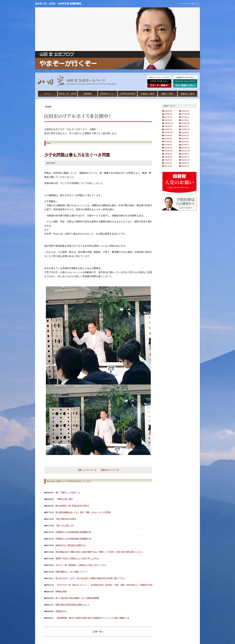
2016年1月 (168, 129)
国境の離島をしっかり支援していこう (72, 572)
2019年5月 (168, 111)
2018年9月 (185, 111)
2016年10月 (186, 123)
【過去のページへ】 (110, 470)
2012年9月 (168, 154)
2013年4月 (168, 145)
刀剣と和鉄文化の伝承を (66, 519)
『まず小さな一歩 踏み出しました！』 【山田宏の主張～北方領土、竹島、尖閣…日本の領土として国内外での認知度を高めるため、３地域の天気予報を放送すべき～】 (128, 585)
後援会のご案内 (187, 94)
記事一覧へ (98, 632)
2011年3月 (185, 163)
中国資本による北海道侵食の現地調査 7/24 (73, 532)
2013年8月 (168, 142)
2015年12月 (186, 129)
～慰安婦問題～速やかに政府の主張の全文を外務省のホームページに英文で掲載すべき (92, 618)
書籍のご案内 (167, 94)
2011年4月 (168, 163)
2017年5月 (185, 117)
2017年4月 (168, 120)
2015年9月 (185, 132)
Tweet (48, 107)
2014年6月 (168, 139)
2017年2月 (185, 120)
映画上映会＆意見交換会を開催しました (73, 605)
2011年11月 (186, 160)
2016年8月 (168, 126)
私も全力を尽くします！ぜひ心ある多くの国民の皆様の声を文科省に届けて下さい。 (91, 578)
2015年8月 (168, 135)
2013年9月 (185, 139)
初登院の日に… (62, 611)
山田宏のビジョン (107, 94)
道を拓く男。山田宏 (68, 94)
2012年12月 (186, 148)
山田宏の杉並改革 (128, 94)
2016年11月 (169, 123)
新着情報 (88, 94)
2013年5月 (185, 142)
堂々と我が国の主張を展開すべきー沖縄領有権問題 (77, 598)
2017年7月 (168, 117)
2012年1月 (168, 160)
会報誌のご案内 (148, 94)
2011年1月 (185, 166)
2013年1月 (168, 148)
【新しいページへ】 (87, 470)
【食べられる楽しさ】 (65, 526)
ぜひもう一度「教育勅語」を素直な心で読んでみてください (81, 565)
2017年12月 (186, 114)
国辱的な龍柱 (61, 592)
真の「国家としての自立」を (68, 493)
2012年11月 (169, 151)
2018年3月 (168, 114)
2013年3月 (185, 145)
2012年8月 (185, 154)
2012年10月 (186, 151)
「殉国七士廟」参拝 (64, 499)
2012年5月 (168, 157)
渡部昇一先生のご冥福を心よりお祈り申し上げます (77, 559)
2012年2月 (185, 157)
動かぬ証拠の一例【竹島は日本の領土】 (73, 506)
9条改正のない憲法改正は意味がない (71, 545)
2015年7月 (185, 135)
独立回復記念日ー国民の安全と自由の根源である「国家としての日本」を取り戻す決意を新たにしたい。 (100, 552)
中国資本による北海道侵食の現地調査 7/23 (73, 539)
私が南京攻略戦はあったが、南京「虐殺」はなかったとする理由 (83, 512)
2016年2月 (185, 126)
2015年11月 (169, 132)
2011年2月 (168, 166)
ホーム (48, 94)
